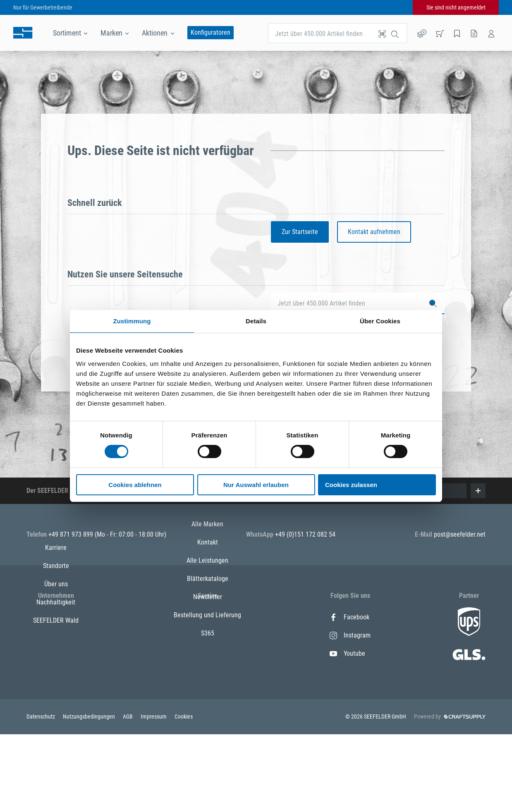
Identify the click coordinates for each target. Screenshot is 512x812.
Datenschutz (41, 794)
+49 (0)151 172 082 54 (305, 534)
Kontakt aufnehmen (374, 232)
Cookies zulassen (351, 485)
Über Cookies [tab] (380, 321)
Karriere (56, 617)
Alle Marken (207, 617)
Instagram (350, 635)
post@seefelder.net (460, 534)
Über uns (56, 653)
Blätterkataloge (208, 672)
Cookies (184, 794)
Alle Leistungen (207, 653)
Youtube (347, 653)
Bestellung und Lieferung (207, 708)
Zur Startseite (300, 232)
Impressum (154, 794)
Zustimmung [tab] (132, 321)
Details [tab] (256, 321)
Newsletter (208, 690)
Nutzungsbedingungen (90, 794)
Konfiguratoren (211, 32)
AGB (128, 794)
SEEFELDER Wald (56, 690)
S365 (208, 726)
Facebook (349, 617)
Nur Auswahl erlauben (256, 485)
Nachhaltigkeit (56, 672)
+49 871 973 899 (72, 534)
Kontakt (208, 635)
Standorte (56, 635)
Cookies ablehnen (135, 485)
